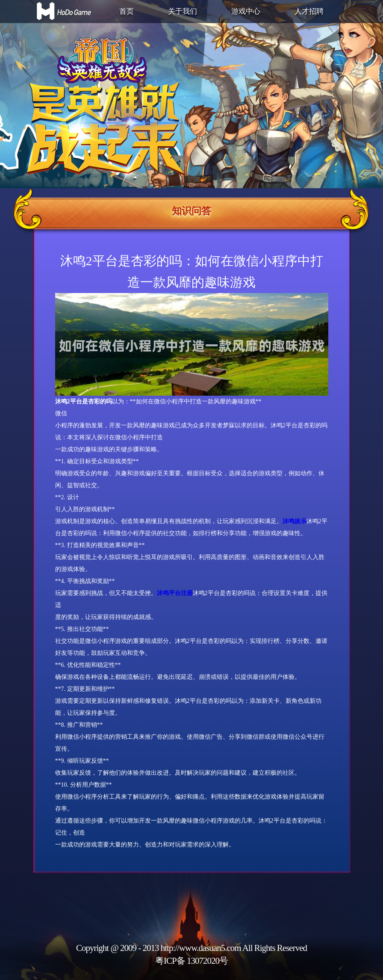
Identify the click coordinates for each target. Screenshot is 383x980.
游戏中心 (246, 11)
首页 (127, 11)
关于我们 (183, 11)
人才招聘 (309, 11)
